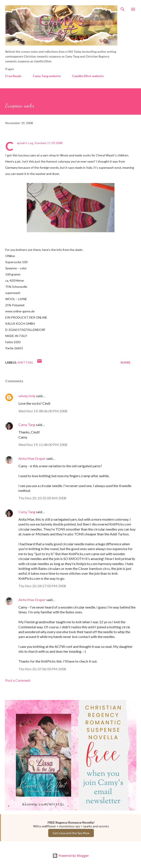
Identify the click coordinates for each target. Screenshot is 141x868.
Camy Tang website (47, 76)
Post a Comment (18, 680)
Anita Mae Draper (32, 458)
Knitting (25, 362)
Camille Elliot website (88, 76)
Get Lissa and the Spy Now (71, 833)
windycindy (27, 396)
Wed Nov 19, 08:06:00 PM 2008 (43, 411)
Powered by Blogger (71, 856)
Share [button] (125, 362)
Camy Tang (27, 425)
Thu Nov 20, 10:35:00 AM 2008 (42, 498)
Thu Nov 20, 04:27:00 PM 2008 (42, 586)
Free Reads (13, 76)
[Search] (123, 8)
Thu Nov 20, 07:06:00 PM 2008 (42, 669)
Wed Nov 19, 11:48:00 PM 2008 (43, 445)
